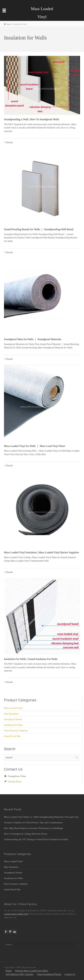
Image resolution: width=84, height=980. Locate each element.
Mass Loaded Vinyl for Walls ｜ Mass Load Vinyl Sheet (35, 446)
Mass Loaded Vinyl (13, 708)
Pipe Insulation (11, 714)
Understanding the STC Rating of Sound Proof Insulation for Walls (36, 839)
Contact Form (15, 781)
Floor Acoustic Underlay (16, 731)
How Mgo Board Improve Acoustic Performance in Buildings (33, 828)
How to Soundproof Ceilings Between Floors (26, 834)
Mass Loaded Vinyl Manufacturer (42, 17)
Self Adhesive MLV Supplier (20, 974)
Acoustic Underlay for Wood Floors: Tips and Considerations (33, 823)
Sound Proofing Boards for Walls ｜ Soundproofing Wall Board (39, 229)
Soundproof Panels (13, 719)
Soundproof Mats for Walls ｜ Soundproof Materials (33, 339)
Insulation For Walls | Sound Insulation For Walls (31, 659)
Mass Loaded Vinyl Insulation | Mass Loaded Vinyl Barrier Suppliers (42, 552)
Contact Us (70, 974)
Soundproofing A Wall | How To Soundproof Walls (32, 119)
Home (9, 971)
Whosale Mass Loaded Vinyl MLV (32, 971)
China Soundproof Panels (49, 974)
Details (9, 142)
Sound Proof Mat (12, 736)
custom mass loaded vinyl (16, 914)
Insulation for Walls (13, 725)
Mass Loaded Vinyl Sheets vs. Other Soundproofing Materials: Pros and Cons (41, 817)
